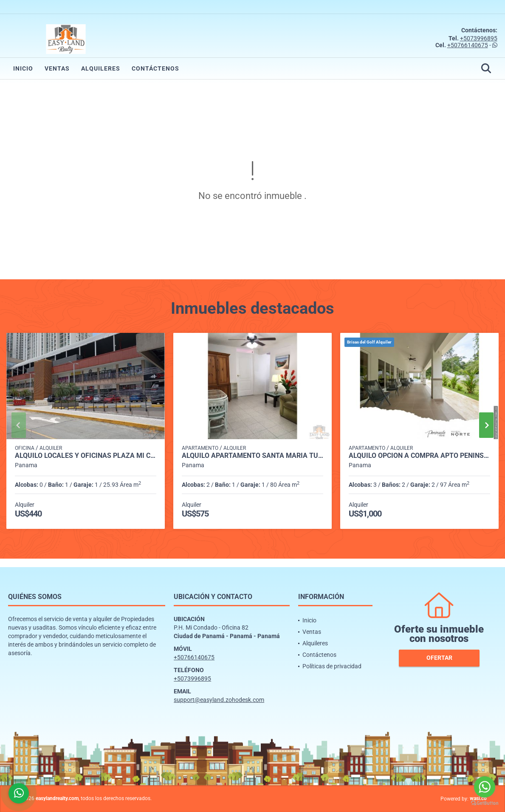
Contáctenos (155, 68)
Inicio (23, 68)
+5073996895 (479, 38)
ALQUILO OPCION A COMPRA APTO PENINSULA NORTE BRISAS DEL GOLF (419, 456)
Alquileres (101, 68)
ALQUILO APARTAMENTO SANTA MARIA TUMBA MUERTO (253, 456)
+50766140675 (468, 45)
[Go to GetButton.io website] (485, 803)
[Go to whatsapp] (485, 787)
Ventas (57, 68)
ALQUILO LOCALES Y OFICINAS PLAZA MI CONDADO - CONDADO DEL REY (86, 456)
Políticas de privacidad (332, 666)
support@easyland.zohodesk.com (219, 700)
